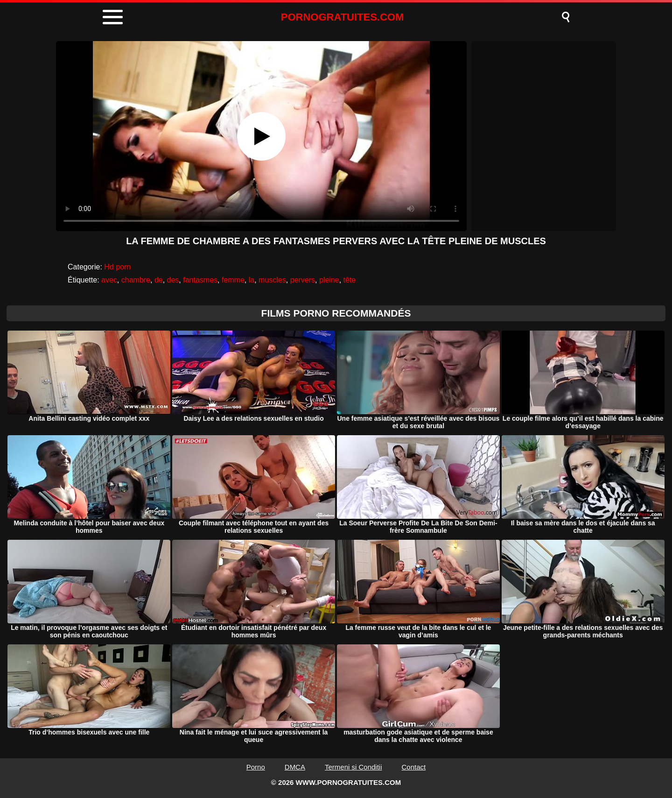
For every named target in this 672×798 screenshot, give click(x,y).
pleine (329, 280)
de (159, 280)
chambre (136, 280)
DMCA (295, 767)
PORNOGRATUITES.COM (343, 17)
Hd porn (117, 267)
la (252, 280)
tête (350, 280)
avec (109, 280)
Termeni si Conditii (353, 767)
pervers (303, 280)
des (173, 280)
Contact (414, 767)
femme (233, 280)
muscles (272, 280)
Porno (256, 767)
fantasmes (200, 280)
